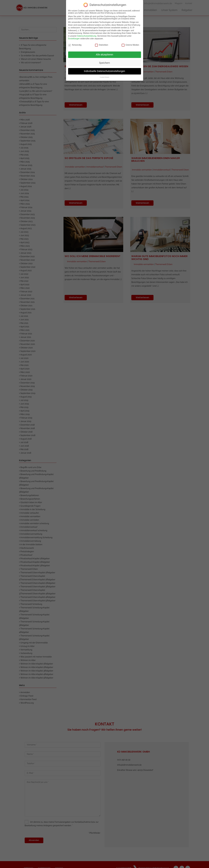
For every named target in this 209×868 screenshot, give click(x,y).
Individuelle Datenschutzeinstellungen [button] (104, 70)
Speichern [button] (104, 62)
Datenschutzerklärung (87, 35)
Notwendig (75, 44)
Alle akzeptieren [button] (105, 54)
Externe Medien (130, 44)
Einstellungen (74, 38)
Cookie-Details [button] (104, 76)
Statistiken (102, 44)
